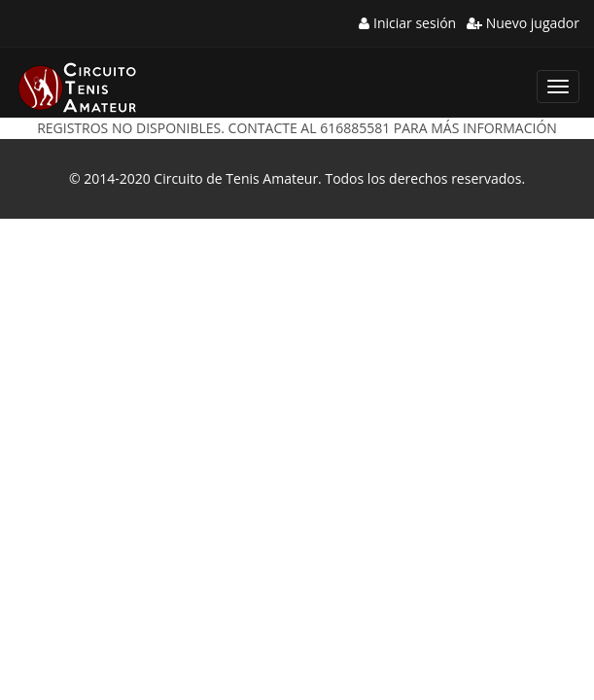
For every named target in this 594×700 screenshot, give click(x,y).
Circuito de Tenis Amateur (236, 178)
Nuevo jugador (523, 23)
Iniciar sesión (407, 23)
